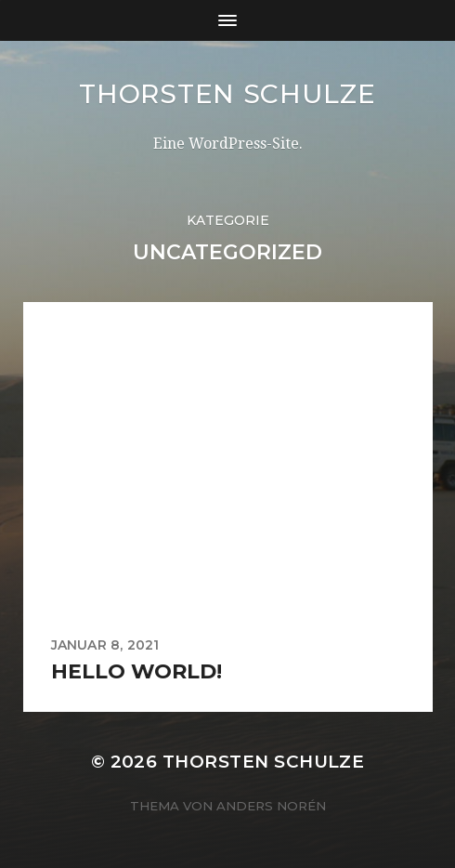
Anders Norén (271, 806)
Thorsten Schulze (227, 94)
